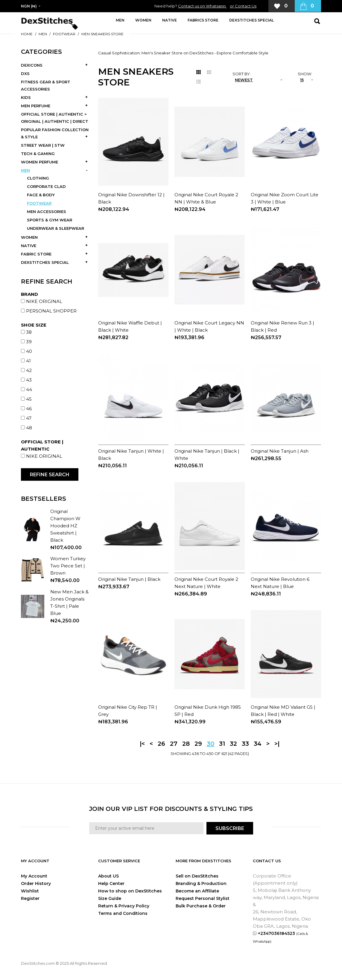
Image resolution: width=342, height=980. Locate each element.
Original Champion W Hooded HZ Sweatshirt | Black (65, 526)
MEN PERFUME (36, 106)
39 (29, 342)
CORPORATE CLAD (46, 186)
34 (258, 744)
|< (142, 744)
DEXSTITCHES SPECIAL (45, 262)
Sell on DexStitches (197, 876)
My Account (34, 876)
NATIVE (29, 246)
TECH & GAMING (38, 154)
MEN (43, 34)
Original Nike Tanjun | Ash (280, 451)
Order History (36, 883)
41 (28, 361)
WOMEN (29, 237)
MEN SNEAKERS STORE (102, 34)
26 (161, 744)
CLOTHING (38, 178)
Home (27, 34)
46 (29, 409)
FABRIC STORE (36, 254)
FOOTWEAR (64, 34)
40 (29, 351)
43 (29, 380)
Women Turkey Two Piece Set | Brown (68, 566)
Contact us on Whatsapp (202, 6)
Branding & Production (201, 883)
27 (174, 744)
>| (277, 744)
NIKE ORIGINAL (44, 301)
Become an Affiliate (197, 891)
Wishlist (30, 891)
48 (29, 428)
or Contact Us (243, 6)
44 (29, 389)
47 (29, 418)
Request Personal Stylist (203, 898)
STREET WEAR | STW (43, 145)
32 (233, 744)
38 (29, 332)
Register (30, 898)
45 (29, 399)
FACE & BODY (41, 195)
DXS (25, 73)
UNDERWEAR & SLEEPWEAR (56, 228)
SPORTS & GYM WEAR (50, 220)
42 (29, 370)
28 (186, 744)
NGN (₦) (29, 6)
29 (198, 744)
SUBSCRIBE (230, 828)
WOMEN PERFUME (39, 162)
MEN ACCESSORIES (47, 212)
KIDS (26, 97)
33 (245, 744)
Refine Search (50, 475)
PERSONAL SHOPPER (51, 311)
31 (222, 744)
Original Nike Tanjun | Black (129, 579)
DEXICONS (32, 65)
